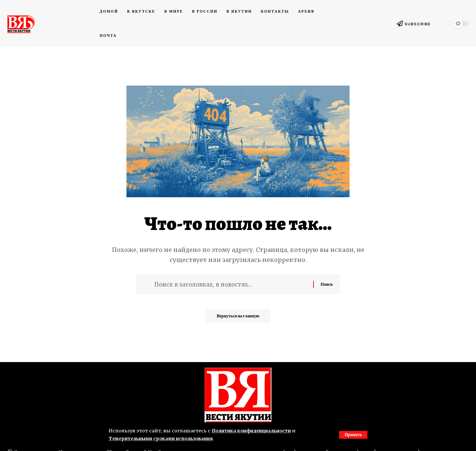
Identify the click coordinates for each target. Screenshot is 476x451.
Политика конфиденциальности (253, 431)
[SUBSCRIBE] (400, 23)
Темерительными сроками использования (163, 438)
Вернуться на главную (238, 318)
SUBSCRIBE (418, 24)
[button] (353, 435)
